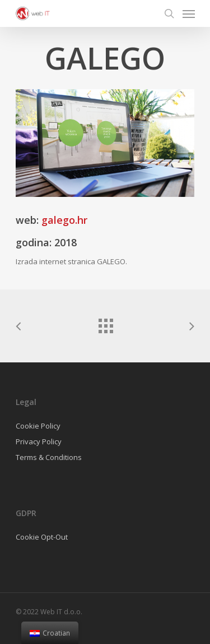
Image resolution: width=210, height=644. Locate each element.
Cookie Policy (38, 426)
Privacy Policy (39, 441)
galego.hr (64, 220)
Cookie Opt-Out (42, 537)
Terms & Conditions (49, 457)
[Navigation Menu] (189, 13)
